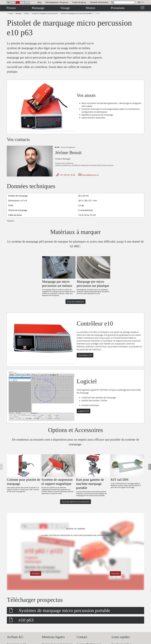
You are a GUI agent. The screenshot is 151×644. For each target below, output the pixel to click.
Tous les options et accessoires (75, 502)
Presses (11, 8)
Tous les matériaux (76, 302)
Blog (39, 2)
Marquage (38, 8)
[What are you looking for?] (123, 2)
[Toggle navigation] (142, 8)
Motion (90, 8)
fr (143, 2)
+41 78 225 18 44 (65, 175)
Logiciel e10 (84, 411)
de (139, 2)
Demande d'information (99, 2)
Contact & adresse (79, 2)
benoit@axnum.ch (88, 175)
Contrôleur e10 (85, 355)
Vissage (65, 8)
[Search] (113, 3)
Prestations (118, 8)
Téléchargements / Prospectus (57, 2)
